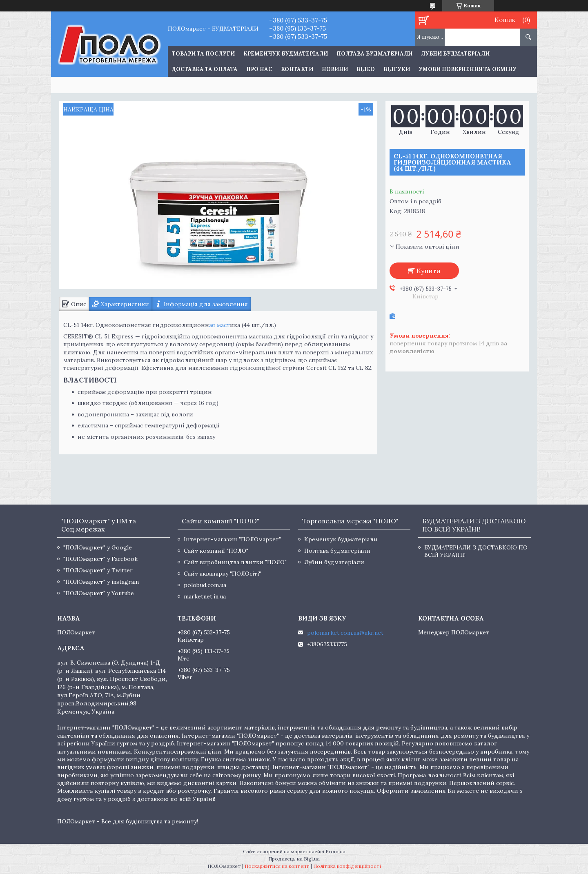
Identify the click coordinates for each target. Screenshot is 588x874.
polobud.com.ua (205, 585)
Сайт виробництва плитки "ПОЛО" (235, 562)
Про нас (259, 69)
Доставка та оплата (205, 69)
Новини (335, 69)
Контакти (297, 69)
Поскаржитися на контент (277, 866)
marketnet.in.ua (205, 596)
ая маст (219, 325)
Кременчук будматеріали (286, 54)
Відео (366, 69)
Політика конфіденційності (347, 866)
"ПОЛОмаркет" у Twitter (98, 570)
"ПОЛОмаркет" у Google (98, 547)
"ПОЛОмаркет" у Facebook (100, 559)
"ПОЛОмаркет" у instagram (101, 582)
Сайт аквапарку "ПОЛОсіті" (222, 574)
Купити (429, 271)
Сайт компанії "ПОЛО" (216, 551)
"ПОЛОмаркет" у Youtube (99, 593)
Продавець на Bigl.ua (294, 859)
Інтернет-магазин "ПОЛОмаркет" (232, 539)
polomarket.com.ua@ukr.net (345, 633)
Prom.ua (335, 851)
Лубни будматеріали (455, 54)
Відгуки (397, 69)
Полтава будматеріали (374, 54)
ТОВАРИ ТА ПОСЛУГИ (203, 54)
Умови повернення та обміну (468, 69)
